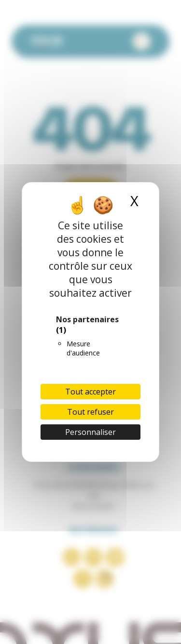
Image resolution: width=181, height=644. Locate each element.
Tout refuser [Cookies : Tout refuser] (90, 412)
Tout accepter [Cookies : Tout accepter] (90, 392)
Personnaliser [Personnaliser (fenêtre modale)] (90, 432)
